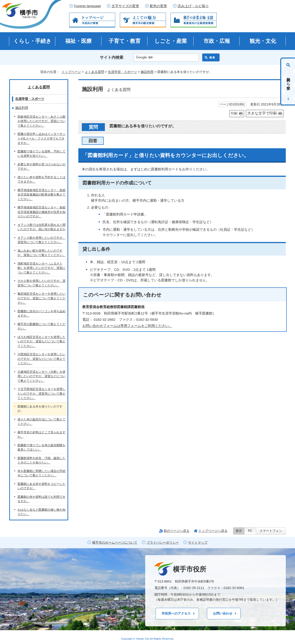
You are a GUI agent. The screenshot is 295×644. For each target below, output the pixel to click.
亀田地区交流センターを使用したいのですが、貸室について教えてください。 (41, 298)
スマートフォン (271, 531)
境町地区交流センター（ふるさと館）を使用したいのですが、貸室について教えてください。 (41, 268)
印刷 (234, 113)
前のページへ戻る (177, 531)
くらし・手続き (32, 41)
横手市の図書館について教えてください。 (41, 326)
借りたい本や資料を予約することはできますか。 (41, 179)
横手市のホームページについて (115, 543)
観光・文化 (263, 41)
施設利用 (147, 72)
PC (250, 531)
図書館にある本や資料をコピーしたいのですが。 (41, 486)
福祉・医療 (78, 41)
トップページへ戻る (213, 531)
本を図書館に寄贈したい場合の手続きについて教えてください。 (41, 473)
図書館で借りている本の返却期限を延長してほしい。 (41, 447)
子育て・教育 (125, 41)
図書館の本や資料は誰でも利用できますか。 (41, 499)
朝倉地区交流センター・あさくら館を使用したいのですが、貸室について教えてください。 (41, 121)
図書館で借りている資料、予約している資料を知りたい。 (41, 154)
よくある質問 (94, 72)
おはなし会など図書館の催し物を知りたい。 (41, 512)
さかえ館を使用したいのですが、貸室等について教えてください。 (41, 283)
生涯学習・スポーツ (122, 72)
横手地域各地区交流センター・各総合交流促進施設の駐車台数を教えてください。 (41, 195)
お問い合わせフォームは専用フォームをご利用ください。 (127, 326)
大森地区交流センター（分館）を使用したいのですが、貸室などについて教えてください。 (41, 376)
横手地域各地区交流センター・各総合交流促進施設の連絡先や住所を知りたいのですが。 (41, 212)
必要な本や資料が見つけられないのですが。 (41, 167)
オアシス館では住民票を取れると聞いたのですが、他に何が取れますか (41, 227)
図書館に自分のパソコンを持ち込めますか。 (41, 313)
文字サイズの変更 (125, 6)
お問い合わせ (223, 613)
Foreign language (88, 6)
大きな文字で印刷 (262, 113)
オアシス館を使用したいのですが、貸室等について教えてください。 (41, 240)
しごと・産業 (171, 41)
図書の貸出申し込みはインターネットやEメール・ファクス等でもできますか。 (41, 138)
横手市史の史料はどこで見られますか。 (41, 435)
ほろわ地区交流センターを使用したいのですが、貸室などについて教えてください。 (41, 341)
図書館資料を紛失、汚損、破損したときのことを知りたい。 (41, 460)
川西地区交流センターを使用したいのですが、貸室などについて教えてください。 (41, 359)
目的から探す (288, 82)
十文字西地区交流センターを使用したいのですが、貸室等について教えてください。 (41, 393)
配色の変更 (158, 6)
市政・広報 (217, 41)
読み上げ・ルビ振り (193, 6)
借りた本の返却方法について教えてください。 (41, 422)
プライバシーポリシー (163, 543)
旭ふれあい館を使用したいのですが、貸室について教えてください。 (41, 253)
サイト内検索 (112, 57)
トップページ (71, 72)
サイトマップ (198, 543)
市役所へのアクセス (176, 613)
